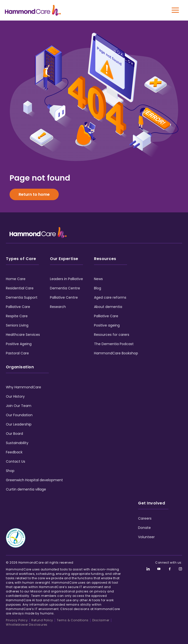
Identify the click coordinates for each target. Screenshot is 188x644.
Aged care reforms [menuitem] (110, 297)
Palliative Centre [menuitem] (64, 297)
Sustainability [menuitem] (17, 443)
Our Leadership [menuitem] (19, 424)
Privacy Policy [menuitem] (17, 620)
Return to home (34, 194)
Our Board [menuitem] (14, 434)
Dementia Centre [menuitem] (65, 288)
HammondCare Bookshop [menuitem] (116, 353)
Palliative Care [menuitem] (18, 307)
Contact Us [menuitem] (16, 461)
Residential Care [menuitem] (20, 288)
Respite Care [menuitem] (17, 316)
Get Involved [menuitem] (152, 503)
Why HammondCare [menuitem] (23, 387)
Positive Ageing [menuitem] (19, 344)
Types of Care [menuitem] (21, 259)
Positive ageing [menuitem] (107, 325)
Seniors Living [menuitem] (17, 325)
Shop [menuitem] (10, 471)
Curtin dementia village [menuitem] (26, 489)
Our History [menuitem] (15, 396)
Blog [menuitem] (98, 288)
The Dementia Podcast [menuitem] (114, 344)
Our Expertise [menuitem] (64, 259)
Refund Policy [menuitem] (42, 620)
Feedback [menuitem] (14, 452)
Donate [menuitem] (144, 528)
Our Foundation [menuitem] (19, 415)
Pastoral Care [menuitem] (17, 353)
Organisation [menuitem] (20, 367)
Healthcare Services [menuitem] (23, 335)
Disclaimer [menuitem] (101, 620)
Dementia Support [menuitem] (22, 297)
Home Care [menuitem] (16, 279)
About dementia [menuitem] (108, 307)
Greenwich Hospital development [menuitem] (34, 480)
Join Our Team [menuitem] (19, 406)
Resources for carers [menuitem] (112, 335)
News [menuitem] (98, 279)
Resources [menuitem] (105, 259)
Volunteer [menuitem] (146, 537)
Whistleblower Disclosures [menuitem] (27, 625)
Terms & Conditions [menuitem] (73, 620)
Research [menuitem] (58, 307)
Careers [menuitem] (145, 518)
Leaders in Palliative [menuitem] (66, 279)
